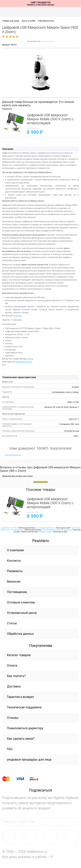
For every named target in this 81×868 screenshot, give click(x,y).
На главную (41, 12)
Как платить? (16, 676)
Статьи (12, 623)
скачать (17, 316)
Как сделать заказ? (21, 739)
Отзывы (13, 718)
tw (51, 837)
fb (30, 837)
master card (8, 779)
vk (9, 837)
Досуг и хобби (29, 21)
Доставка (14, 686)
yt (72, 837)
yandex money (36, 779)
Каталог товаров (19, 655)
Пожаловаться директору (25, 728)
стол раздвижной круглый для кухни (57, 530)
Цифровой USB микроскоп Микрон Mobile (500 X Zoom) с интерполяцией (50, 119)
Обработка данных (20, 634)
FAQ (10, 749)
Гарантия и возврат (21, 697)
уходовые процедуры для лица (29, 760)
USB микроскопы (46, 21)
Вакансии (14, 582)
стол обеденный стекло (45, 528)
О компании (15, 550)
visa (22, 779)
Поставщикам (17, 592)
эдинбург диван (45, 532)
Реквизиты (15, 571)
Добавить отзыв (41, 482)
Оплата (12, 666)
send (75, 821)
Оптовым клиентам (21, 602)
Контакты (14, 561)
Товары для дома (11, 21)
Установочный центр (22, 613)
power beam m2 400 (9, 528)
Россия (30, 359)
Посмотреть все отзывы (13, 455)
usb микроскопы (47, 41)
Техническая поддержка (24, 707)
